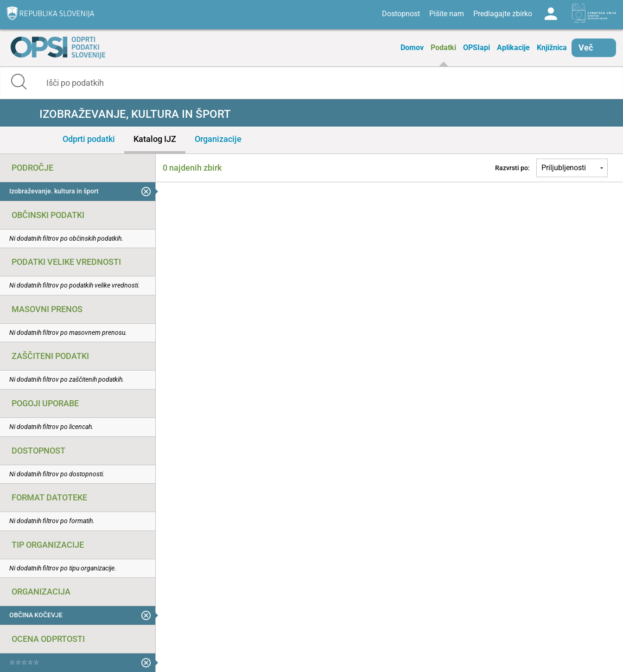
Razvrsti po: (512, 168)
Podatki (443, 48)
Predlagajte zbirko (503, 14)
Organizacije (218, 139)
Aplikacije (513, 48)
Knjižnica (552, 48)
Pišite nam (447, 14)
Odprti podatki (89, 139)
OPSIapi (477, 48)
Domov (412, 48)
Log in (551, 14)
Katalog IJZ (155, 139)
